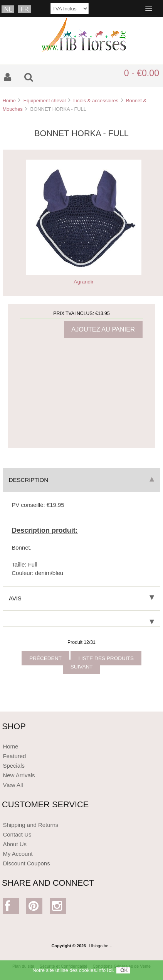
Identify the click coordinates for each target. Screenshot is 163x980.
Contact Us (17, 834)
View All (13, 785)
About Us (15, 844)
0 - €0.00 (142, 73)
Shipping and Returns (30, 825)
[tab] (81, 619)
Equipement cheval (45, 101)
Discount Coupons (26, 863)
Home (9, 101)
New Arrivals (19, 775)
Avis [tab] (81, 598)
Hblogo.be (99, 946)
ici (110, 972)
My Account (18, 854)
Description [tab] (81, 480)
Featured (14, 756)
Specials (14, 766)
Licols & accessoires (96, 101)
